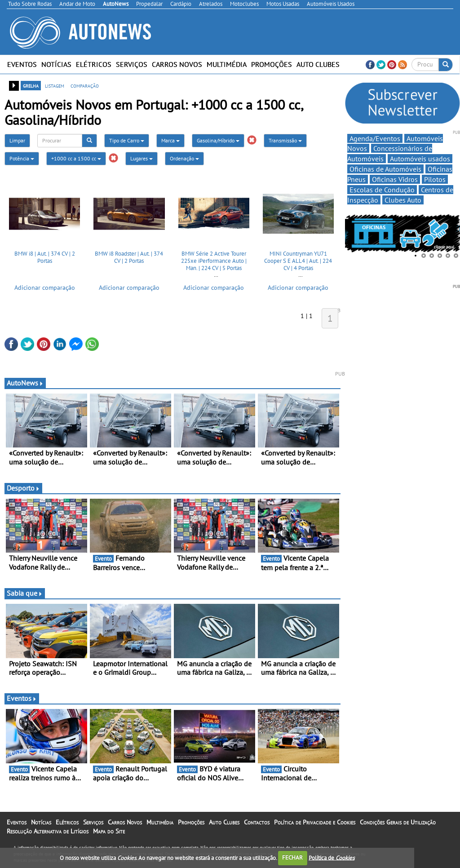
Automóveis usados (420, 159)
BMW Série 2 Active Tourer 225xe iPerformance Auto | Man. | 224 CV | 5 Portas (214, 261)
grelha (31, 85)
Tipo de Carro (127, 140)
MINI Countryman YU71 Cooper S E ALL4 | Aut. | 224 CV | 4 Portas (298, 261)
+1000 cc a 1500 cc (76, 158)
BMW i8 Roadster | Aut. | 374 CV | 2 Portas (129, 257)
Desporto (23, 488)
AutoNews (25, 383)
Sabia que (25, 593)
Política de (332, 857)
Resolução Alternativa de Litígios (48, 831)
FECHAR (292, 857)
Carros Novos (177, 64)
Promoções (272, 64)
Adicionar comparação (45, 288)
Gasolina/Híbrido (218, 140)
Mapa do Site (109, 831)
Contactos (257, 822)
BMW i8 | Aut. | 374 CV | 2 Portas (45, 257)
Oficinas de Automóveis (385, 169)
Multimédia (227, 64)
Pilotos (435, 179)
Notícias (56, 64)
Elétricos (94, 64)
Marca (170, 140)
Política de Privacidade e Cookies (315, 822)
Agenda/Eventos (375, 138)
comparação (85, 85)
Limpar (17, 140)
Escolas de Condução (382, 190)
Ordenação (184, 158)
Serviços (132, 64)
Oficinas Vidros (395, 179)
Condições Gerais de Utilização (398, 822)
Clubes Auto (403, 200)
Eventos (22, 64)
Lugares (142, 158)
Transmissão (285, 140)
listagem (55, 85)
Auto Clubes (318, 64)
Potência (22, 158)
